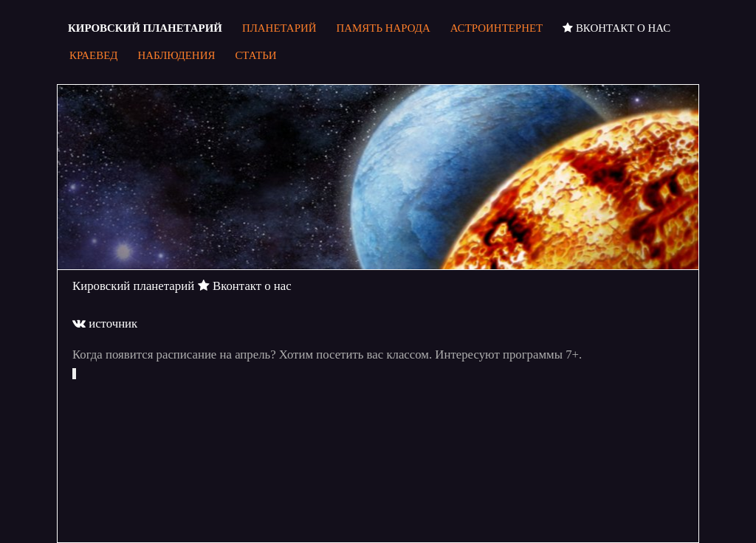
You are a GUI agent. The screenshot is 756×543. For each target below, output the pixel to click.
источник (105, 324)
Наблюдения (176, 55)
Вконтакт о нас (616, 28)
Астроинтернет (496, 28)
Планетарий (279, 28)
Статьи (255, 55)
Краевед (93, 55)
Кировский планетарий (133, 286)
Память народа (384, 28)
